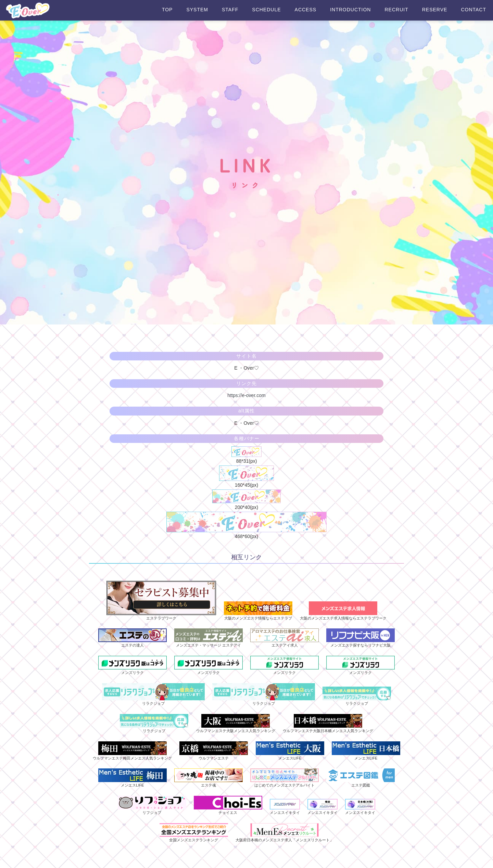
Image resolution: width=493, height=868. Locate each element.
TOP (167, 10)
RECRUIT (396, 10)
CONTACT (473, 10)
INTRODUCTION (350, 10)
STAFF (230, 10)
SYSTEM (197, 10)
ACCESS (306, 10)
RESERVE (435, 10)
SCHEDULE (266, 10)
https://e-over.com (246, 395)
